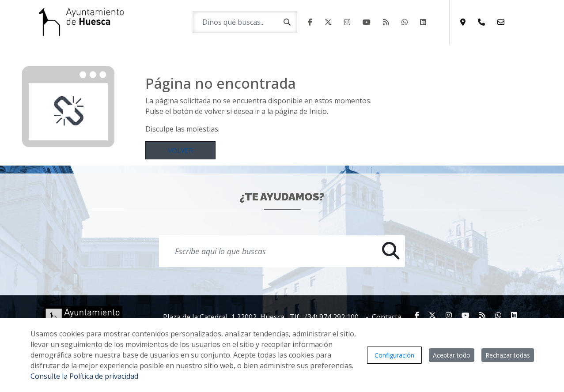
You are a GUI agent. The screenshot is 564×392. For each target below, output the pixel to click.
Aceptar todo (452, 355)
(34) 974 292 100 (332, 317)
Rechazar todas (508, 355)
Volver (180, 150)
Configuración (394, 355)
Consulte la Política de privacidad (84, 376)
